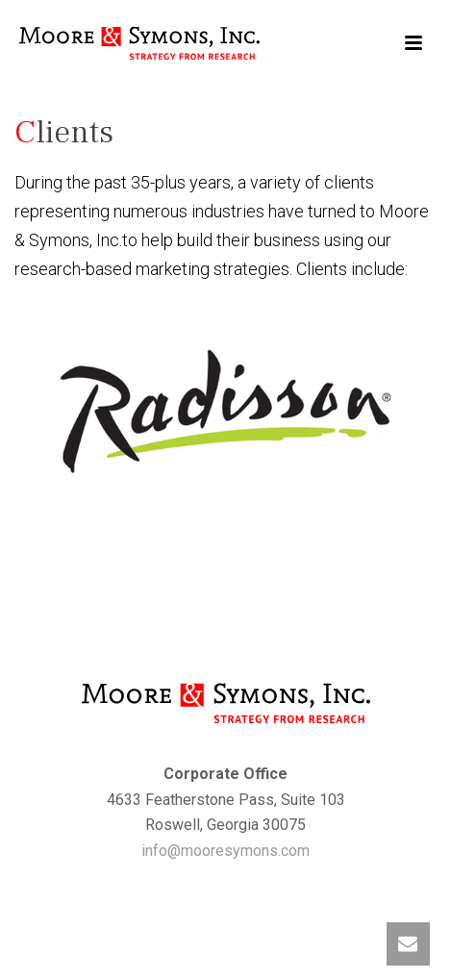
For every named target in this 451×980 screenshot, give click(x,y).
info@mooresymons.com (225, 851)
